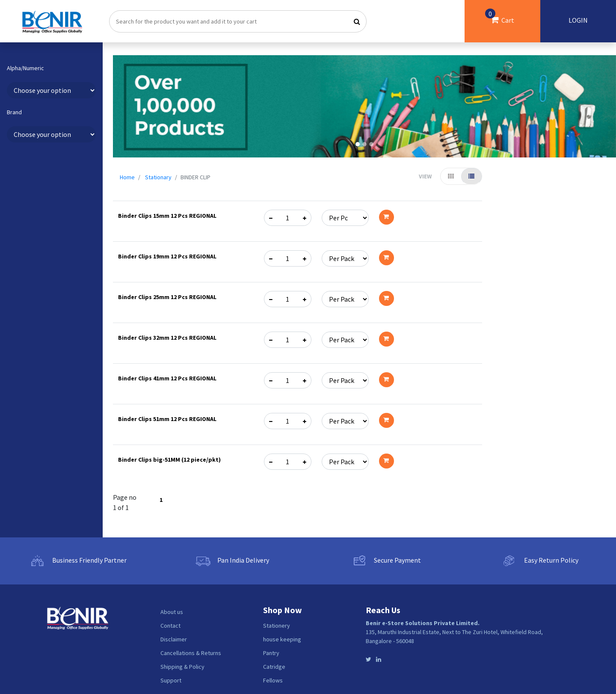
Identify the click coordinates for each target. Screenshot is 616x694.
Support (171, 680)
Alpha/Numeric (25, 68)
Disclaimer (174, 639)
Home (127, 177)
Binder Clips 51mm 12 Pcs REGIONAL (167, 419)
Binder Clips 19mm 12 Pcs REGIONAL (167, 256)
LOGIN (578, 20)
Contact (170, 626)
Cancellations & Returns (191, 653)
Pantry (271, 653)
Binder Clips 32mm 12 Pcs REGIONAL (167, 338)
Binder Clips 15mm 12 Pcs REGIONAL (167, 216)
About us (172, 612)
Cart (500, 16)
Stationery (277, 626)
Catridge (274, 667)
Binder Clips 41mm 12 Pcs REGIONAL (167, 378)
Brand (14, 112)
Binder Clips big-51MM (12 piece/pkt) (169, 460)
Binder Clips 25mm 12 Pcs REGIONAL (167, 297)
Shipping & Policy (182, 667)
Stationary (158, 177)
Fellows (273, 680)
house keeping (282, 639)
